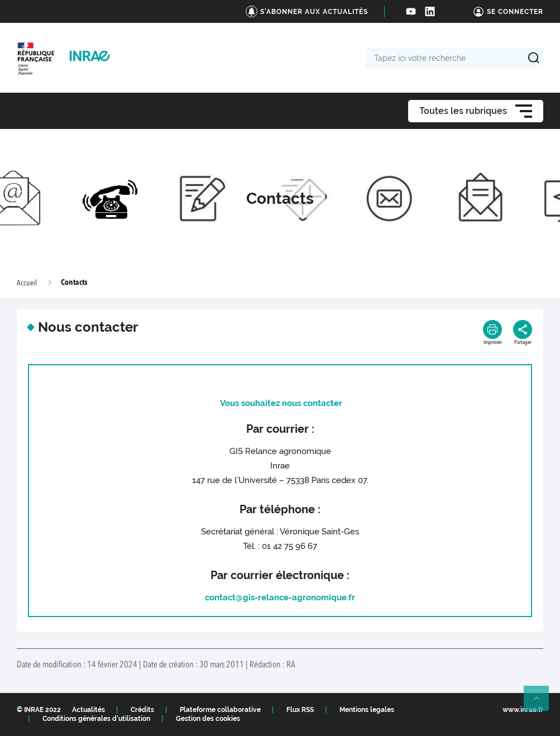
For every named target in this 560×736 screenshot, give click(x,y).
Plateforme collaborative (220, 710)
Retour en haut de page (541, 703)
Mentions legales (367, 710)
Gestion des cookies (208, 719)
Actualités (88, 710)
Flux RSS (300, 710)
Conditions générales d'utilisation (96, 719)
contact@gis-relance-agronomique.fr (280, 598)
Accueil (27, 283)
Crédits (142, 710)
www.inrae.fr (523, 710)
